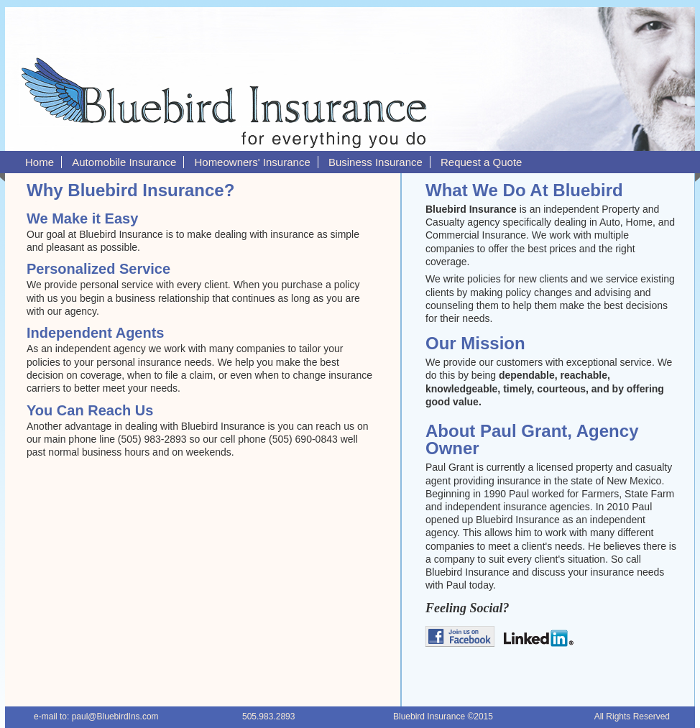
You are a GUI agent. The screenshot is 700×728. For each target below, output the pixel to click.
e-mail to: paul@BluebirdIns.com (96, 717)
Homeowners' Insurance (252, 162)
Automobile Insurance (124, 162)
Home (40, 162)
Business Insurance (376, 162)
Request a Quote (481, 162)
